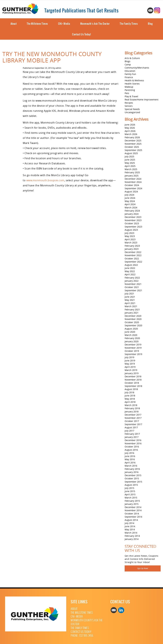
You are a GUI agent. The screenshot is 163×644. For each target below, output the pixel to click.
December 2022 (133, 252)
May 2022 (130, 271)
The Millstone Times (37, 24)
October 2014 (132, 514)
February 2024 (132, 211)
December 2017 (133, 415)
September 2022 (133, 262)
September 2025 (133, 150)
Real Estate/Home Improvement (142, 100)
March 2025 (131, 169)
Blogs (128, 61)
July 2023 (129, 233)
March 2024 (131, 207)
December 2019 (133, 345)
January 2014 (132, 539)
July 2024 (129, 195)
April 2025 (130, 166)
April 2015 (130, 494)
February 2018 (132, 408)
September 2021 (133, 290)
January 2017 (132, 437)
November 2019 (133, 348)
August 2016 (131, 450)
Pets (127, 93)
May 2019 (130, 364)
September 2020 (133, 325)
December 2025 (133, 141)
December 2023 (133, 217)
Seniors (129, 106)
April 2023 (130, 239)
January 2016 (132, 472)
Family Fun (130, 74)
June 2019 (130, 360)
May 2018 (130, 399)
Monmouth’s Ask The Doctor (95, 24)
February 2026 (132, 137)
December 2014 (133, 507)
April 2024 (130, 204)
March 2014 (131, 533)
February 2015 (132, 501)
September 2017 (133, 424)
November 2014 (133, 510)
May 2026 (130, 128)
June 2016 (130, 456)
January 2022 (132, 281)
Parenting (130, 90)
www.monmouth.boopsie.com (45, 180)
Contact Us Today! (81, 34)
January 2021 (132, 313)
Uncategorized (132, 112)
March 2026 (131, 134)
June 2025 (130, 160)
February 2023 (132, 246)
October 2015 (132, 478)
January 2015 (132, 504)
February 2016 (132, 469)
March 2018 (131, 405)
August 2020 (131, 329)
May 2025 (130, 163)
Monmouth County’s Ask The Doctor (87, 622)
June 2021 (130, 297)
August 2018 (131, 389)
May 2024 (130, 201)
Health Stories (132, 84)
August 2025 (131, 153)
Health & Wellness (134, 80)
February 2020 (132, 338)
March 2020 (131, 335)
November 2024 (133, 182)
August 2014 (131, 520)
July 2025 (129, 156)
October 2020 (132, 322)
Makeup (129, 87)
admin (58, 68)
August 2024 (131, 192)
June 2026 (130, 125)
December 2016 (133, 440)
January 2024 (132, 214)
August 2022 (131, 265)
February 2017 (132, 434)
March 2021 (131, 306)
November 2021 (133, 284)
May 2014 (130, 529)
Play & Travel (131, 96)
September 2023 (133, 227)
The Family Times (129, 24)
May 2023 (130, 236)
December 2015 (133, 475)
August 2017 (131, 427)
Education (130, 71)
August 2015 (131, 485)
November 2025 (133, 144)
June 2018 (130, 396)
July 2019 (129, 357)
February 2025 (132, 172)
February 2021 (132, 309)
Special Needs (132, 109)
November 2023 (133, 220)
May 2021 (130, 300)
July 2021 (129, 294)
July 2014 (129, 523)
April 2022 (130, 274)
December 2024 (133, 179)
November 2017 (133, 418)
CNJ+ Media (64, 24)
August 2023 (131, 230)
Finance (129, 77)
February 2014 (132, 536)
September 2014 (133, 517)
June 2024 (130, 198)
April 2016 (130, 463)
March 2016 (131, 466)
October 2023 (132, 223)
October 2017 (132, 421)
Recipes (129, 103)
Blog (150, 24)
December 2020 (133, 316)
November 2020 (133, 319)
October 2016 (132, 447)
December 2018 (133, 376)
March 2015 (131, 498)
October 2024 (132, 185)
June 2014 (130, 526)
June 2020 (130, 332)
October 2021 (132, 287)
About (14, 24)
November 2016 (133, 443)
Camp (128, 64)
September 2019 (133, 354)
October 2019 (132, 351)
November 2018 (133, 380)
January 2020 (132, 341)
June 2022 (130, 268)
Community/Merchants (137, 68)
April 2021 (130, 303)
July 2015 (129, 488)
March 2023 (131, 243)
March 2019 (131, 370)
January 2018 (132, 412)
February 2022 (132, 278)
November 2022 (133, 255)
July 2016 (129, 453)
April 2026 (130, 131)
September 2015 (133, 482)
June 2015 (130, 491)
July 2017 (129, 431)
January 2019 (132, 373)
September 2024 (133, 188)
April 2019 (130, 367)
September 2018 (133, 386)
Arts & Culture (132, 58)
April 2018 (130, 402)
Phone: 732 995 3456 (82, 636)
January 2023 (132, 249)
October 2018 (132, 383)
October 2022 (132, 258)
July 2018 (129, 392)
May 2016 (130, 459)
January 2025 (132, 176)
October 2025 (132, 147)
